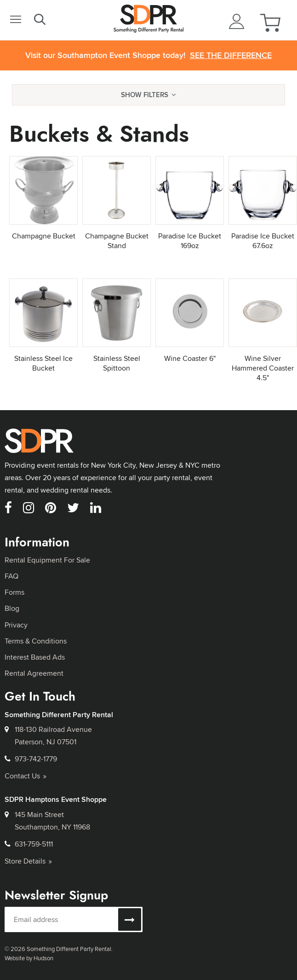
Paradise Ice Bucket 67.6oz (263, 241)
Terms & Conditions (36, 641)
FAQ (11, 576)
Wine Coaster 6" (190, 358)
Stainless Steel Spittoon (117, 363)
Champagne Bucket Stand (117, 241)
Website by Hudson (29, 958)
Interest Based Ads (35, 657)
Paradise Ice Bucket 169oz (190, 241)
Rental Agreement (34, 673)
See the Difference (231, 55)
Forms (14, 592)
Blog (12, 608)
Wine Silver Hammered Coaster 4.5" (263, 368)
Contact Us (26, 776)
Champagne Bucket (44, 236)
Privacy (16, 625)
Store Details (28, 861)
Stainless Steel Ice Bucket (43, 363)
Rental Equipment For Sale (47, 560)
